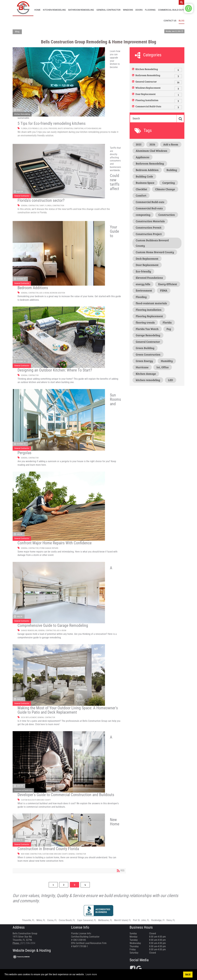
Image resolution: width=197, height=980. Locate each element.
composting (78, 128)
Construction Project (149, 233)
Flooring (150, 10)
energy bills (143, 283)
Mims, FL (41, 919)
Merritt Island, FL (123, 919)
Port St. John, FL (141, 919)
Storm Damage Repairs (49, 547)
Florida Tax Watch (147, 328)
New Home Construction (31, 853)
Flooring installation (149, 309)
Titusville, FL (28, 919)
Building (172, 169)
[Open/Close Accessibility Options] (189, 8)
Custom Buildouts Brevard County (36, 799)
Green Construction (148, 354)
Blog (182, 21)
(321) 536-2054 (28, 942)
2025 (139, 144)
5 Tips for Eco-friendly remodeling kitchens (52, 123)
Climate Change (165, 188)
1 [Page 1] (53, 884)
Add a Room (44, 292)
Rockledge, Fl (158, 919)
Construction (58, 205)
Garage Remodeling (29, 630)
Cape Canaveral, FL (87, 919)
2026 (152, 144)
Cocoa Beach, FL (67, 919)
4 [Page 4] (85, 884)
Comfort (141, 195)
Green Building (145, 347)
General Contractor (109, 10)
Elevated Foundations (149, 277)
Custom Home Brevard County (55, 853)
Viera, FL (171, 919)
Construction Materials (150, 220)
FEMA (164, 290)
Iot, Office (163, 367)
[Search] (153, 118)
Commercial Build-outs (150, 201)
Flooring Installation (147, 99)
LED (41, 128)
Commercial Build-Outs (171, 10)
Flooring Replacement (149, 315)
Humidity (167, 360)
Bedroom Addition (57, 292)
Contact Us (170, 21)
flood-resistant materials (151, 303)
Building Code (144, 176)
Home (37, 10)
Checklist (141, 188)
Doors (139, 10)
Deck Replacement (29, 717)
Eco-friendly (33, 128)
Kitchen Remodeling (54, 10)
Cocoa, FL (52, 919)
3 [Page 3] (74, 884)
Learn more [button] (91, 974)
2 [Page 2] (64, 884)
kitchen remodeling (93, 128)
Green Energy (144, 360)
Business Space (145, 182)
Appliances (143, 156)
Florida (24, 128)
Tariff (42, 205)
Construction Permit (149, 227)
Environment (144, 290)
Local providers (50, 128)
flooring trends (145, 322)
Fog (169, 328)
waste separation (65, 128)
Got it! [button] (188, 974)
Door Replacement (146, 93)
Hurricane (142, 367)
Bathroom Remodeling (81, 10)
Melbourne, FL (105, 919)
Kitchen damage (146, 373)
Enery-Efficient (168, 283)
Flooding (141, 296)
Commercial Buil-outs (149, 208)
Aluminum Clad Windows (151, 150)
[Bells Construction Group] (23, 8)
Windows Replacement (148, 87)
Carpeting (169, 182)
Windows (128, 10)
